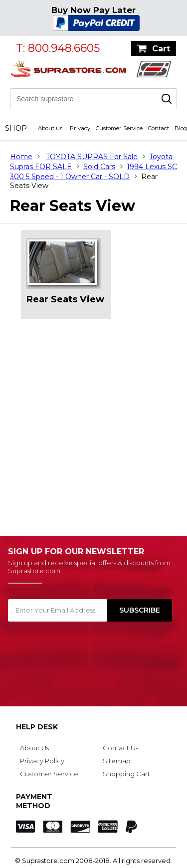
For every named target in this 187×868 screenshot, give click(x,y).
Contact (159, 128)
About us (50, 128)
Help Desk (37, 727)
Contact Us (120, 748)
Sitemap (117, 761)
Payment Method (34, 801)
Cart (161, 49)
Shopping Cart (126, 774)
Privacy (80, 128)
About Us (34, 748)
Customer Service (119, 128)
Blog (181, 128)
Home (21, 157)
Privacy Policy (42, 761)
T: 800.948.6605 (58, 48)
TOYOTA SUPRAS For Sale (92, 157)
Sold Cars (99, 167)
